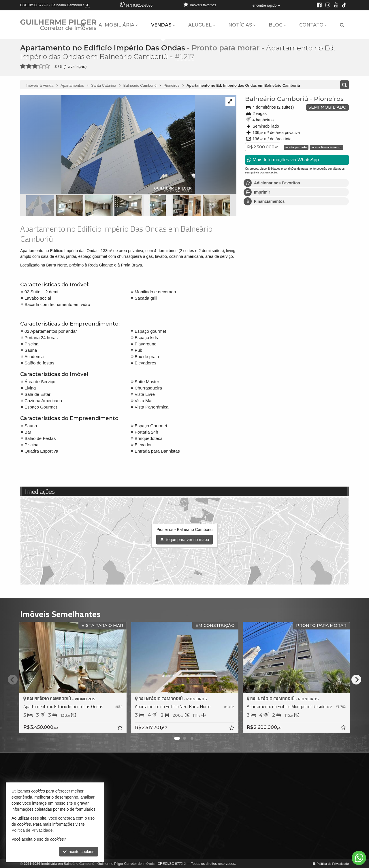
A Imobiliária (118, 25)
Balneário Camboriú (277, 99)
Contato (313, 25)
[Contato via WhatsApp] (359, 858)
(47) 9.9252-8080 (139, 5)
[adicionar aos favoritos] (120, 728)
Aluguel (202, 25)
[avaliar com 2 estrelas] (29, 66)
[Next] (356, 680)
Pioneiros (329, 99)
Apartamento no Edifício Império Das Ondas (103, 48)
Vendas (163, 25)
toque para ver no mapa (185, 540)
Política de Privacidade (333, 864)
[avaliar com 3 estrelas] (35, 66)
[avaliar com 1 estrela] (23, 66)
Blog (277, 25)
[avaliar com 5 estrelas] (47, 66)
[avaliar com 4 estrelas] (41, 66)
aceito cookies (79, 852)
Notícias (242, 25)
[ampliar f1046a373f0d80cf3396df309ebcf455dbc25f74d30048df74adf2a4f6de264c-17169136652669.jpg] (108, 145)
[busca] (342, 25)
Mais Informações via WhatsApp (283, 160)
